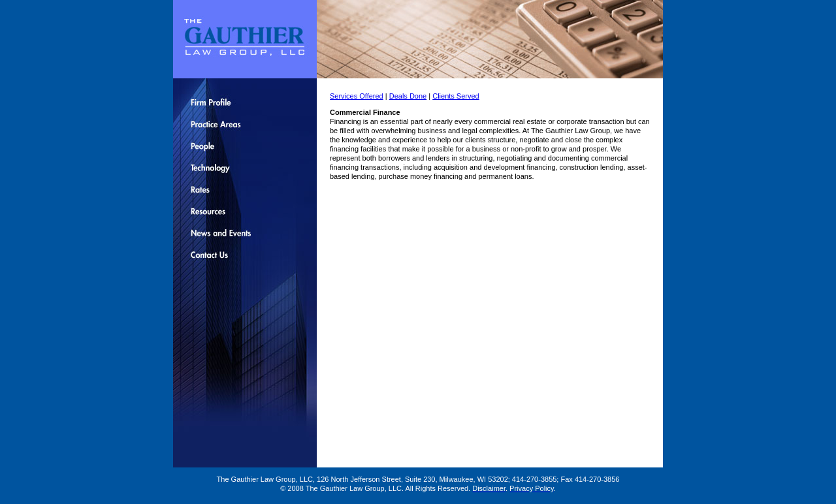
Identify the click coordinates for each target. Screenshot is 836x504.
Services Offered (357, 96)
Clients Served (456, 96)
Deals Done (408, 96)
